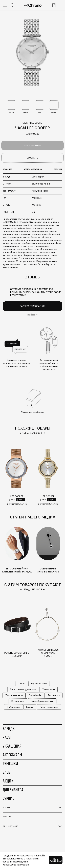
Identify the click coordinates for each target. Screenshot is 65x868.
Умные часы (49, 689)
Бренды (9, 729)
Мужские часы (39, 683)
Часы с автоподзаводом (23, 689)
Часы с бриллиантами (42, 701)
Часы (7, 737)
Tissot (21, 683)
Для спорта (53, 695)
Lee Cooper (38, 177)
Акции (8, 781)
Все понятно (56, 860)
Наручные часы (40, 191)
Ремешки (10, 764)
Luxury (30, 707)
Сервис (8, 798)
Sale (6, 772)
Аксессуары (12, 755)
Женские (37, 198)
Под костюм (18, 701)
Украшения (12, 746)
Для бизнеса (13, 790)
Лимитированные (49, 707)
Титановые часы (14, 695)
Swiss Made (35, 695)
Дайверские (13, 707)
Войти (31, 315)
